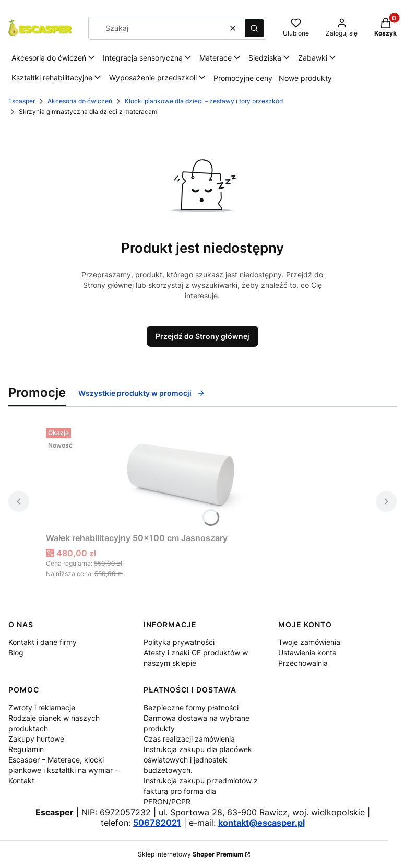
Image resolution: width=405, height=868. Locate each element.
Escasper (22, 101)
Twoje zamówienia (309, 642)
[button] (254, 28)
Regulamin (26, 749)
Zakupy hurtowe (36, 739)
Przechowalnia (303, 663)
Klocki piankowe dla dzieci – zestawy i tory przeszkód (204, 101)
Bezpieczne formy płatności (191, 707)
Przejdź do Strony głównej (202, 336)
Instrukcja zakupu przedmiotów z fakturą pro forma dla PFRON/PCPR (201, 791)
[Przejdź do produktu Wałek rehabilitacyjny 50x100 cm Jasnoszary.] (176, 476)
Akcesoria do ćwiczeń (80, 101)
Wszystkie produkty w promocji (142, 393)
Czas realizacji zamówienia (189, 739)
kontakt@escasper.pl (261, 823)
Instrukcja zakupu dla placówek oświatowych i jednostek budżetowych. (198, 760)
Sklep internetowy (190, 854)
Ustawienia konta (307, 653)
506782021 (157, 823)
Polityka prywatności (179, 642)
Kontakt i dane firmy (43, 642)
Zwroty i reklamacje (42, 707)
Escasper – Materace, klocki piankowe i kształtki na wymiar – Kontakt (63, 770)
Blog (16, 653)
